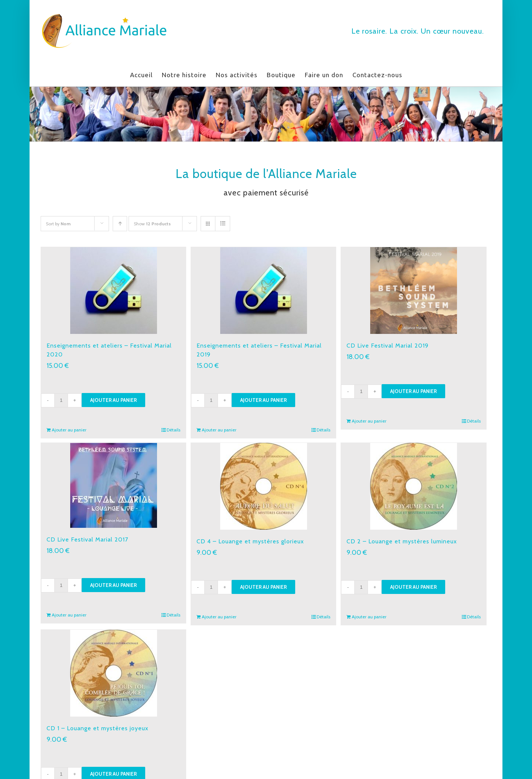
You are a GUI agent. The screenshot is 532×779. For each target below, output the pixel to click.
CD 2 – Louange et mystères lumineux (402, 541)
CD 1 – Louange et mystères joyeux (98, 728)
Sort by (58, 224)
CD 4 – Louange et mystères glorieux (250, 541)
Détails (173, 430)
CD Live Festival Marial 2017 (87, 539)
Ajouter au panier (113, 400)
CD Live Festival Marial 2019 (388, 346)
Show (152, 224)
